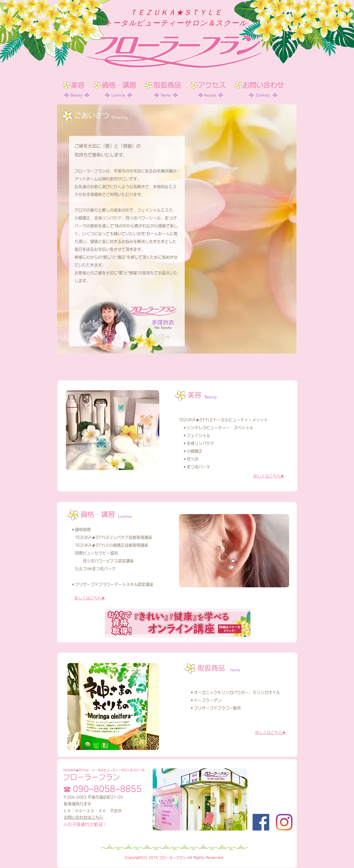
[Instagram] (284, 822)
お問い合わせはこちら (84, 817)
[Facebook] (261, 822)
